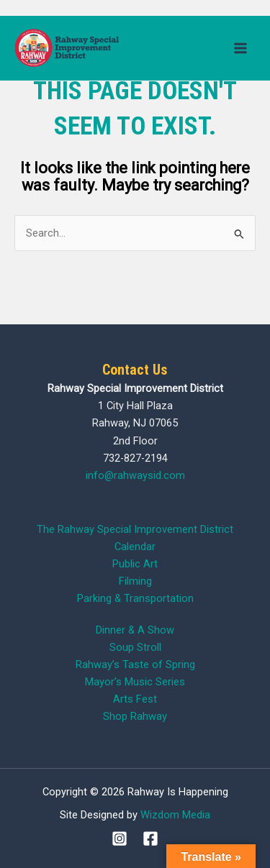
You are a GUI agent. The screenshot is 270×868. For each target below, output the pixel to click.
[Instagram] (120, 839)
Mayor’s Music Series (135, 682)
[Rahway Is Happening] (68, 48)
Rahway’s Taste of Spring (135, 664)
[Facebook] (150, 839)
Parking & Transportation (135, 598)
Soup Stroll (135, 647)
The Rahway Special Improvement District (135, 529)
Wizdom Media (175, 815)
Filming (135, 581)
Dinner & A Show (135, 630)
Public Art (135, 564)
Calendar (135, 547)
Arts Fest (135, 699)
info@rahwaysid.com (135, 475)
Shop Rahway (135, 716)
